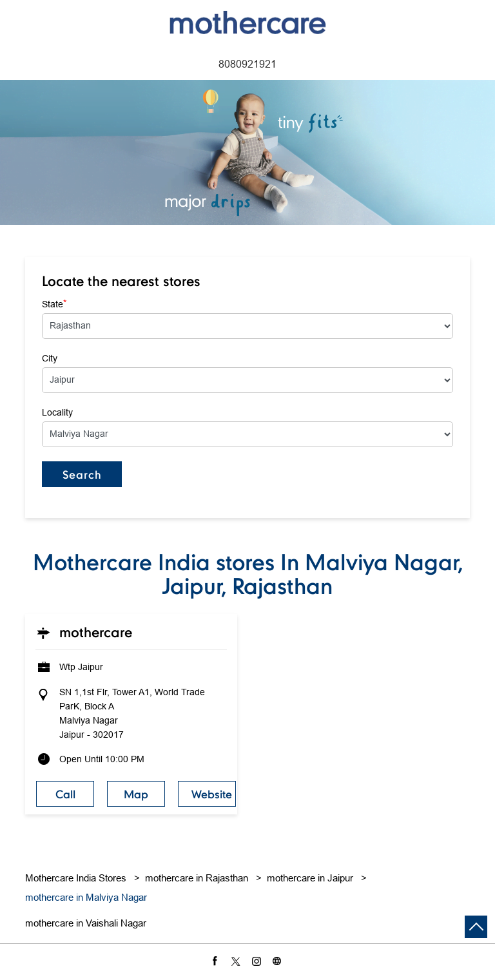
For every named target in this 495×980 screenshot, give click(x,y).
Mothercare (96, 632)
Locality (57, 412)
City (50, 358)
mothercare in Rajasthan (197, 878)
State (54, 303)
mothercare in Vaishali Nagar (86, 923)
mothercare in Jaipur (310, 878)
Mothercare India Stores (77, 878)
